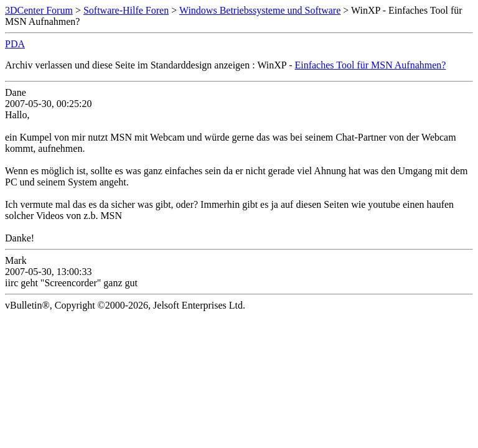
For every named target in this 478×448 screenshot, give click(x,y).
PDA (15, 44)
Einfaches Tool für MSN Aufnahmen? (370, 65)
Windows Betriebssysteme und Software (260, 10)
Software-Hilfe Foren (126, 10)
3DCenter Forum (39, 10)
